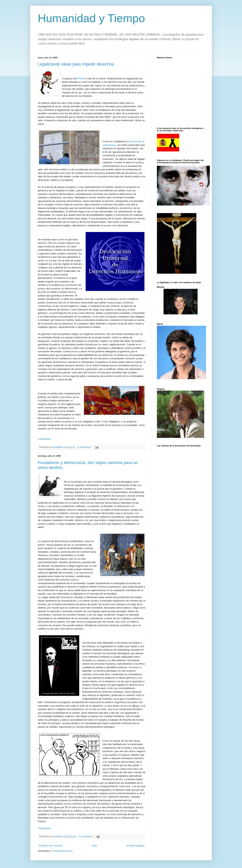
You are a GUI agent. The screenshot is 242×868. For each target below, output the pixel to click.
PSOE (81, 79)
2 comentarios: (86, 836)
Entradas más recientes (51, 846)
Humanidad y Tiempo (91, 18)
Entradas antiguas (135, 846)
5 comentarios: (85, 447)
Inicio (95, 846)
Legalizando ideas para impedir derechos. (76, 64)
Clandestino (44, 439)
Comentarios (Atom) (62, 851)
